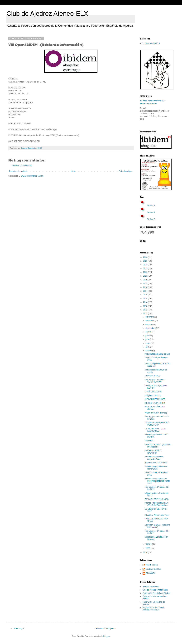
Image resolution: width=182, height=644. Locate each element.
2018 (146, 287)
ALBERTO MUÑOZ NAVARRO (153, 452)
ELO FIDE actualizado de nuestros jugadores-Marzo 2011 (157, 481)
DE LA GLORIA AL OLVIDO (157, 499)
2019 (146, 283)
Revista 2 (151, 212)
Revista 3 (151, 219)
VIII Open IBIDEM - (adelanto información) (158, 526)
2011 (146, 313)
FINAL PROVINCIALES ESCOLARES (155, 430)
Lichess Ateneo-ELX (151, 43)
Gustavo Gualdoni (153, 569)
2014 (146, 302)
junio (148, 339)
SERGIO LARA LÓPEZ (155, 403)
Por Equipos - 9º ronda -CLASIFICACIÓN (155, 381)
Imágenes (149, 441)
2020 (146, 280)
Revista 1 (151, 205)
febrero (149, 544)
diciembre (150, 317)
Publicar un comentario (22, 166)
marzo (148, 351)
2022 (146, 272)
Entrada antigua (126, 171)
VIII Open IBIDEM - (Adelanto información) (158, 446)
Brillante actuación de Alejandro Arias (154, 458)
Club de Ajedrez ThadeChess (155, 590)
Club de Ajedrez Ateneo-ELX (47, 13)
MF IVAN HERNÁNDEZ (155, 399)
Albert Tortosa (152, 565)
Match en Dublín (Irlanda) (156, 413)
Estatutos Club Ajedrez (106, 629)
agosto (149, 332)
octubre (149, 324)
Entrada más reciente (18, 171)
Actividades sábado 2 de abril (158, 354)
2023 (146, 269)
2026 (146, 257)
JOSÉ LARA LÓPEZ (154, 392)
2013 (146, 306)
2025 (146, 261)
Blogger (106, 636)
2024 (146, 265)
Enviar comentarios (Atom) (32, 176)
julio (147, 336)
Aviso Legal (19, 629)
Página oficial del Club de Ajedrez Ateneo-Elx (153, 609)
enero (148, 548)
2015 (146, 299)
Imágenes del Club (153, 396)
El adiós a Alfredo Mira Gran (157, 515)
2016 (146, 295)
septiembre (151, 328)
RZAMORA (151, 573)
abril (148, 347)
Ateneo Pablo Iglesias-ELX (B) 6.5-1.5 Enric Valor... (156, 504)
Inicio (73, 171)
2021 (146, 276)
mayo (148, 343)
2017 (146, 291)
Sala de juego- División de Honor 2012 (156, 468)
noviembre (150, 321)
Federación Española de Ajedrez (156, 593)
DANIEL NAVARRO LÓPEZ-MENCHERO (157, 424)
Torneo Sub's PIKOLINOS (156, 463)
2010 (146, 553)
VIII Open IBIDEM (153, 376)
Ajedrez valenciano (151, 587)
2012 (146, 310)
